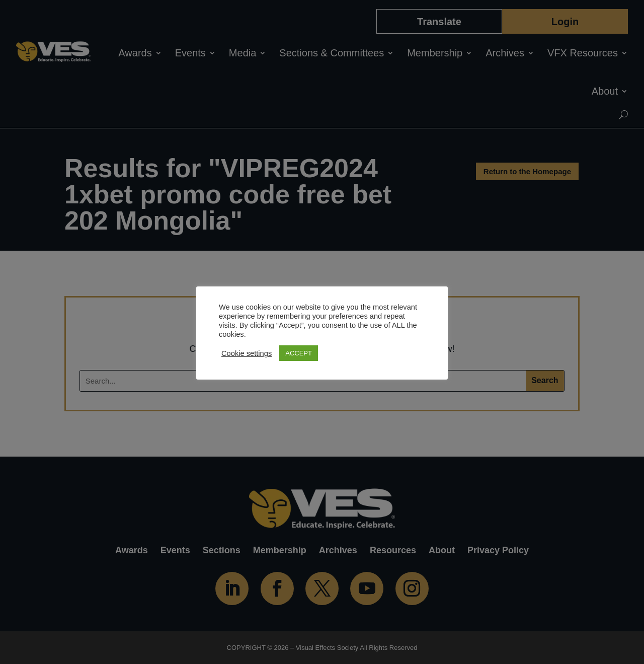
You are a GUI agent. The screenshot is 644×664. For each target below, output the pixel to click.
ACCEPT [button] (299, 353)
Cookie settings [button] (247, 353)
